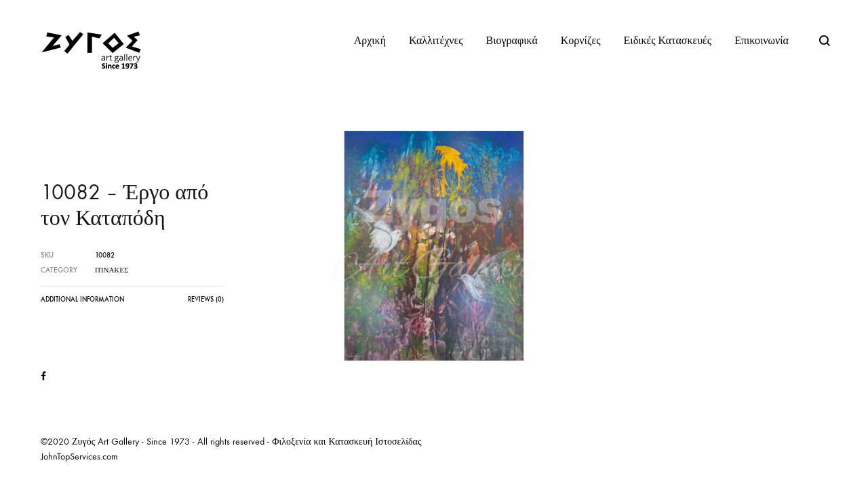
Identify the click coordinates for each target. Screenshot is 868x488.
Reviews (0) (206, 300)
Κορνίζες (581, 40)
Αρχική (370, 40)
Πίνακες (112, 270)
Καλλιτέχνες (436, 40)
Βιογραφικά (512, 40)
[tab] (82, 303)
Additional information (82, 300)
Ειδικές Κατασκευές (668, 40)
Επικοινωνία (762, 40)
